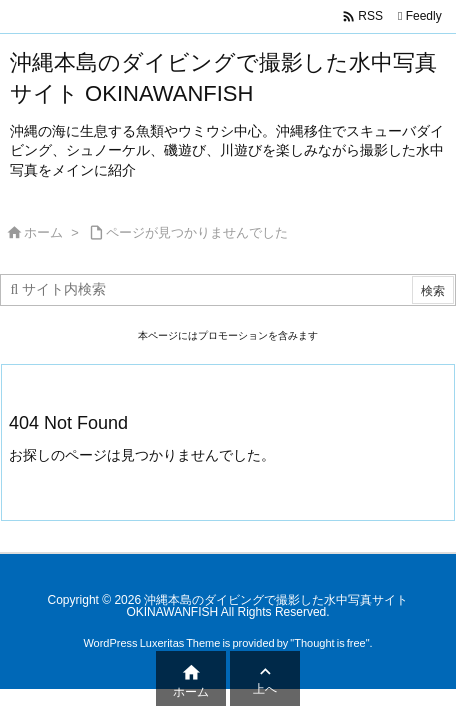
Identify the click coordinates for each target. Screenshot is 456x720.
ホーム (43, 232)
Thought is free (329, 643)
